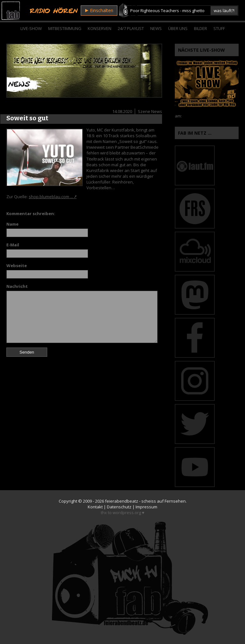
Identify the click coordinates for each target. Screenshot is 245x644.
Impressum (146, 507)
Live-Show (31, 28)
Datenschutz (119, 507)
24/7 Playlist (131, 28)
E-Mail (13, 245)
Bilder (200, 28)
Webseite (17, 266)
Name (12, 224)
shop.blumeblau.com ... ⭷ (53, 197)
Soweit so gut (27, 118)
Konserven (100, 28)
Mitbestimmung (65, 28)
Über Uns (178, 28)
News (156, 28)
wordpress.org (127, 513)
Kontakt (95, 507)
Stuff (219, 28)
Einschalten (99, 10)
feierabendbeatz (122, 501)
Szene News (150, 111)
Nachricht (17, 286)
